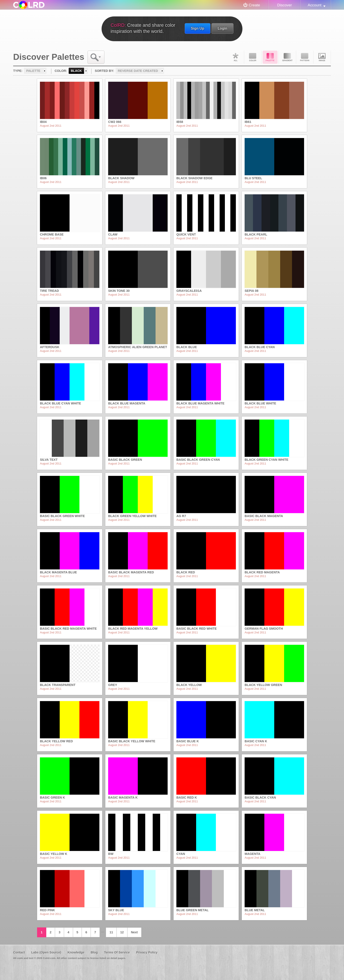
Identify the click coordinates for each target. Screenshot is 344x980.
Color (253, 57)
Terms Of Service (117, 952)
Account (315, 5)
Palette (270, 57)
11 (111, 932)
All (235, 57)
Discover (284, 5)
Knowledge (76, 952)
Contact (19, 952)
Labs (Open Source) (46, 952)
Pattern (305, 57)
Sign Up (198, 28)
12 (122, 932)
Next (134, 932)
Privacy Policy (147, 952)
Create (254, 5)
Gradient (287, 57)
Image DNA (322, 57)
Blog (94, 952)
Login (222, 28)
